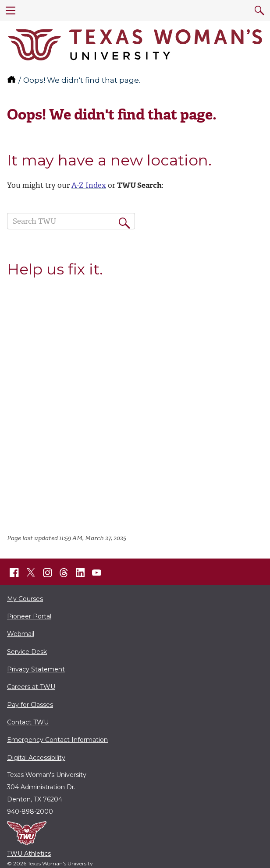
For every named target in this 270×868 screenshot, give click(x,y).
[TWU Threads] (64, 573)
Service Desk (27, 652)
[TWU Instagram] (47, 573)
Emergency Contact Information (57, 740)
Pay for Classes (30, 705)
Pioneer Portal (29, 616)
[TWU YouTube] (97, 573)
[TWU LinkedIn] (80, 573)
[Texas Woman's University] (135, 45)
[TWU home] (12, 80)
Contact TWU (28, 722)
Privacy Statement (36, 669)
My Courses (25, 599)
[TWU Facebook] (14, 573)
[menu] (11, 11)
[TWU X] (31, 573)
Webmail (21, 634)
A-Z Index (89, 185)
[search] (259, 11)
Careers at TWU (31, 687)
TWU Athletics (29, 854)
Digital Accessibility (36, 758)
